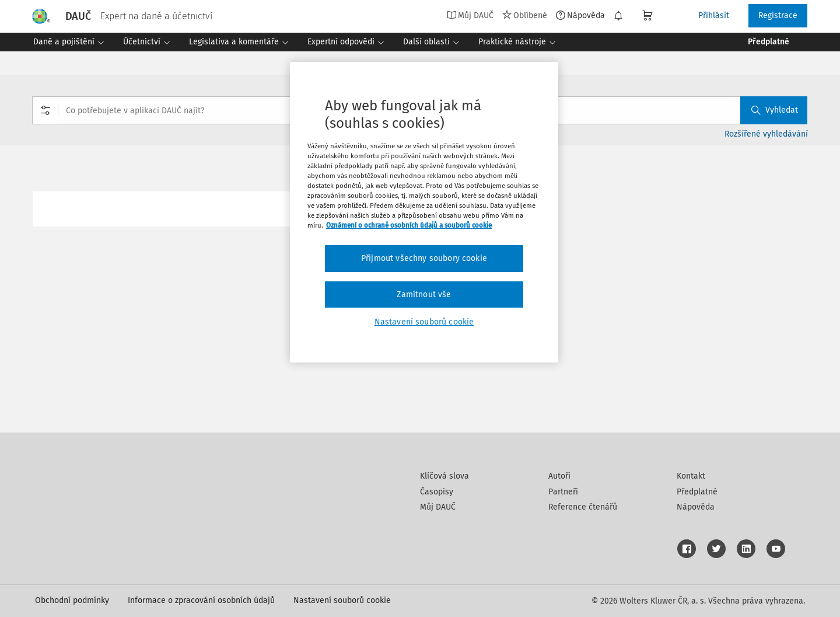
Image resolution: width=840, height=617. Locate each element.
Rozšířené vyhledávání (766, 134)
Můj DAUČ (470, 15)
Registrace (778, 15)
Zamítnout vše (424, 294)
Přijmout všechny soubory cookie (424, 258)
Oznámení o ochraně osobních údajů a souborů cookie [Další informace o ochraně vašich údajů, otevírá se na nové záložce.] (409, 225)
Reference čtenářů (583, 507)
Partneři (563, 492)
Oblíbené (525, 15)
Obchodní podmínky (72, 600)
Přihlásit (714, 15)
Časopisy (437, 492)
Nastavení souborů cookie (342, 600)
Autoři (559, 476)
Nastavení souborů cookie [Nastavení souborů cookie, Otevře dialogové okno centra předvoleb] (424, 322)
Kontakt (691, 476)
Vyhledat (775, 110)
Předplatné (697, 492)
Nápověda (580, 15)
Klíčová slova (444, 476)
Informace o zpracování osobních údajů (201, 600)
